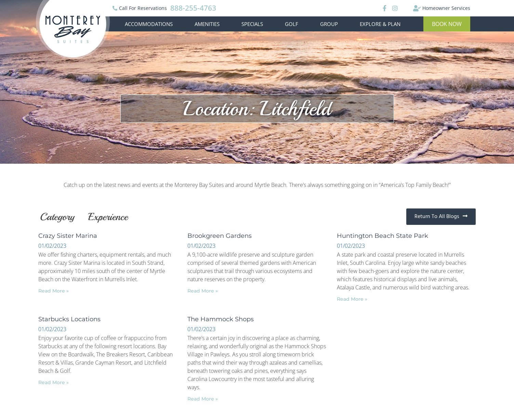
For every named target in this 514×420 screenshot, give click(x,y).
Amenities (207, 24)
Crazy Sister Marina (68, 236)
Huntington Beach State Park (383, 236)
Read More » (54, 291)
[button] (447, 24)
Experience (108, 217)
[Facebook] (384, 8)
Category (57, 217)
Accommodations (149, 24)
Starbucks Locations (69, 319)
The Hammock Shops (221, 319)
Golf (292, 24)
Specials (252, 24)
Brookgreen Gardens (220, 236)
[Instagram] (395, 8)
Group (329, 24)
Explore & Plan (380, 24)
